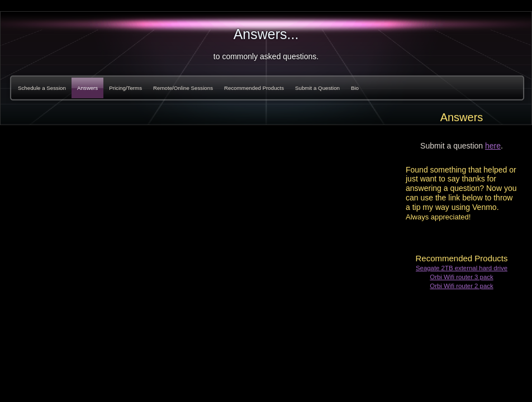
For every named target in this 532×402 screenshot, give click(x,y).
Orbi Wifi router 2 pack (461, 286)
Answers (87, 88)
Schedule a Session (42, 88)
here (493, 146)
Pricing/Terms (125, 88)
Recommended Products (254, 88)
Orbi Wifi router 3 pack (461, 277)
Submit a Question (317, 88)
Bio (355, 88)
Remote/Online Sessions (183, 88)
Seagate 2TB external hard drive (462, 268)
